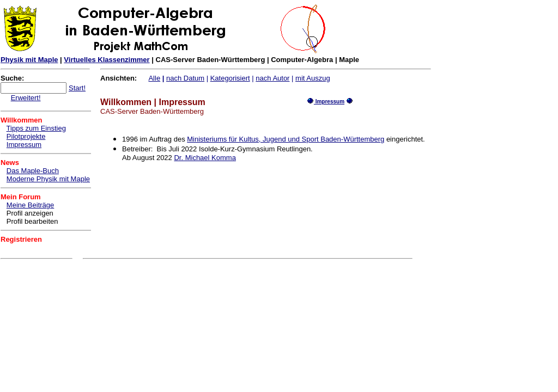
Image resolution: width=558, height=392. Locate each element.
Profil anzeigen (30, 213)
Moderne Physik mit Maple (48, 179)
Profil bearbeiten (32, 221)
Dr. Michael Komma (205, 158)
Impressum (24, 145)
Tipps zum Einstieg (36, 128)
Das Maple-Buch (33, 171)
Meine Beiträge (30, 205)
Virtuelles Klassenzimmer (107, 60)
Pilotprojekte (26, 136)
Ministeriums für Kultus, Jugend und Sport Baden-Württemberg (286, 139)
